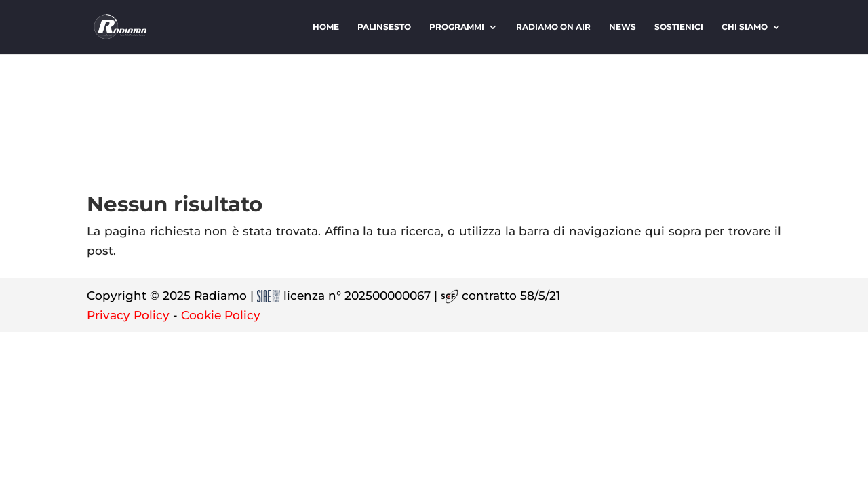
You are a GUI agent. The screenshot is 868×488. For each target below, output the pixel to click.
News (623, 27)
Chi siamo (745, 27)
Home (326, 27)
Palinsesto (384, 27)
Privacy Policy (128, 315)
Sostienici (679, 27)
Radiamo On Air (553, 27)
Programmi (457, 27)
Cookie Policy (221, 315)
